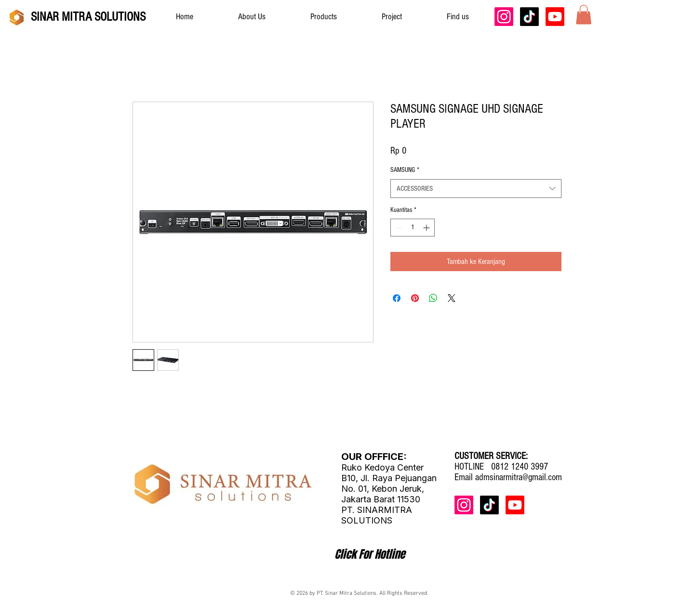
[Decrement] (398, 228)
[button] (584, 15)
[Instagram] (504, 17)
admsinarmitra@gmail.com (519, 477)
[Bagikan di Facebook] (397, 298)
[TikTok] (529, 17)
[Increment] (427, 228)
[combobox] (476, 189)
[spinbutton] (413, 228)
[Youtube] (555, 17)
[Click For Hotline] (370, 554)
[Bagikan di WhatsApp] (433, 298)
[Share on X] (452, 298)
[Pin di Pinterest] (415, 298)
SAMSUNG (405, 170)
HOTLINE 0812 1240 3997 (501, 467)
